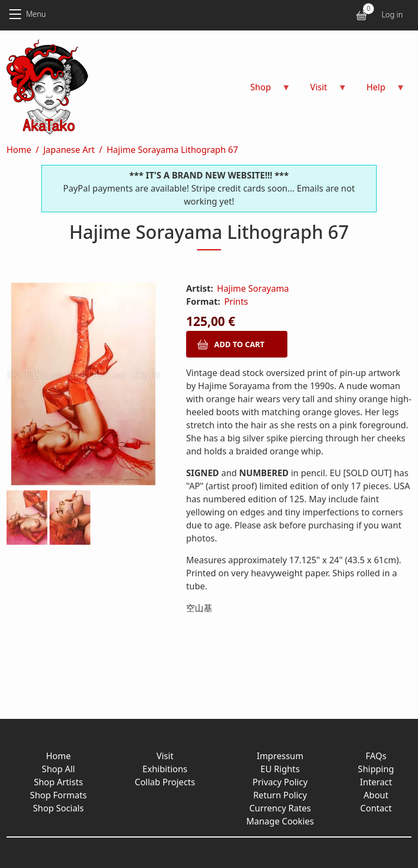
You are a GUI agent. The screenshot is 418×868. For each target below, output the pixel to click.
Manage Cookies (280, 821)
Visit (165, 756)
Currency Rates (280, 808)
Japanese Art (69, 150)
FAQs (376, 756)
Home (19, 150)
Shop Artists (58, 782)
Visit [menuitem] (322, 91)
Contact (376, 808)
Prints (236, 301)
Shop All (59, 769)
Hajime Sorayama (253, 288)
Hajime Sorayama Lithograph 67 (172, 150)
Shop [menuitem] (264, 91)
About (376, 795)
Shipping (376, 769)
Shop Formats (58, 795)
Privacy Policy (280, 782)
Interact (376, 782)
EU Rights (280, 769)
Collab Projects (165, 782)
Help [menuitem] (379, 91)
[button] (83, 386)
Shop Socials (59, 808)
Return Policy (280, 795)
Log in (392, 14)
